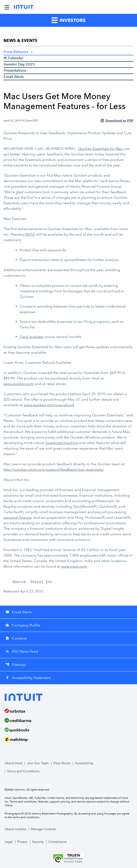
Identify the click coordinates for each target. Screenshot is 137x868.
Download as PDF (117, 121)
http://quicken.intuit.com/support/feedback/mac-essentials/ (54, 470)
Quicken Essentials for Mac (100, 149)
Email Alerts (14, 77)
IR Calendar (13, 58)
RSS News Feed (22, 651)
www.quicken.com (19, 384)
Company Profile (23, 625)
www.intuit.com (74, 566)
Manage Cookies (43, 829)
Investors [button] (68, 20)
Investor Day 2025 (19, 64)
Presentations (15, 70)
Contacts (16, 638)
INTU (30, 234)
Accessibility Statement (28, 678)
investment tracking (62, 443)
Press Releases (16, 52)
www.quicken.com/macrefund (49, 405)
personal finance (17, 517)
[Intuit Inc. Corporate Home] (24, 7)
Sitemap (16, 665)
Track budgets (31, 337)
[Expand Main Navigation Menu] (7, 7)
